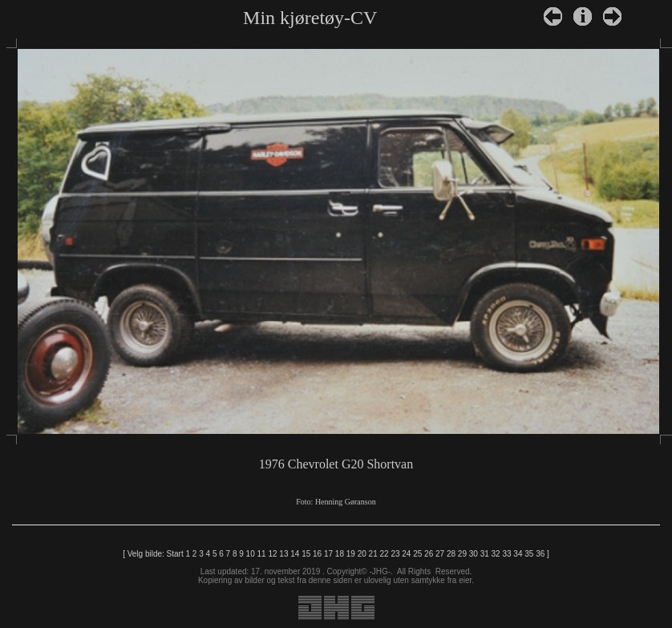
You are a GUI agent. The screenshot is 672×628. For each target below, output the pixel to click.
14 (295, 554)
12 (272, 554)
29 (462, 554)
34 (518, 554)
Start (175, 554)
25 (417, 554)
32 (496, 554)
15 (306, 554)
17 (328, 554)
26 (429, 554)
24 (406, 554)
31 (485, 554)
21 (373, 554)
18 (340, 554)
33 (506, 554)
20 (362, 554)
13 (283, 554)
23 (395, 554)
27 (440, 554)
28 (451, 554)
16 (317, 554)
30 (474, 554)
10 (251, 554)
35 (529, 554)
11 (262, 554)
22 (384, 554)
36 (540, 554)
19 (351, 554)
